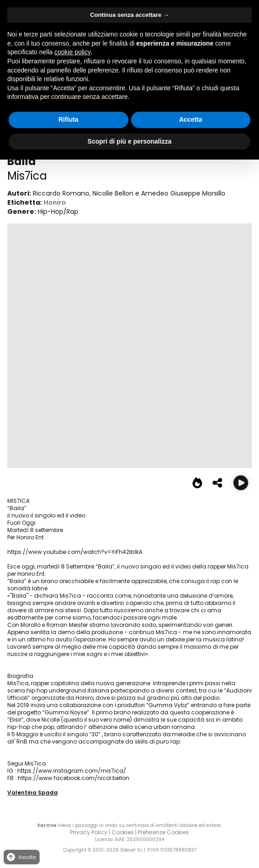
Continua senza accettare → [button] (129, 15)
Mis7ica (27, 176)
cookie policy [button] (73, 52)
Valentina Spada (33, 793)
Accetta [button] (190, 119)
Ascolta (21, 857)
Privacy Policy (89, 832)
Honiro (55, 202)
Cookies (123, 832)
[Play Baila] (241, 483)
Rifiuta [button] (68, 119)
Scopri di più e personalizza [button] (129, 141)
